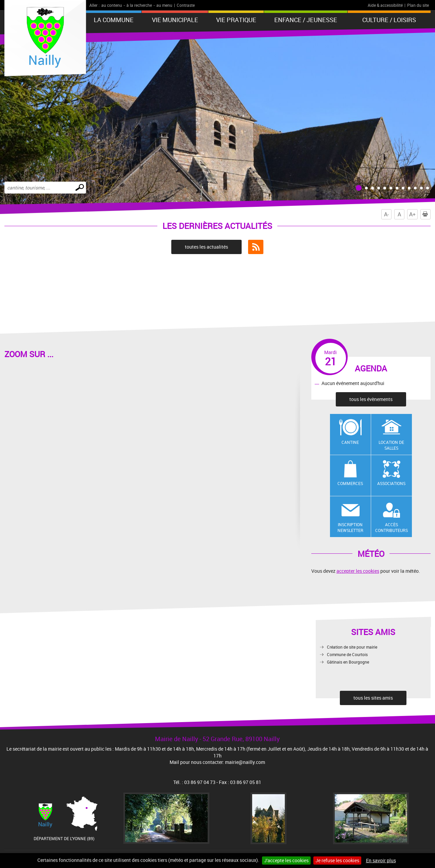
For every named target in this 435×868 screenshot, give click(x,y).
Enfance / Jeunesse (306, 20)
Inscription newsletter (350, 527)
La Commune (114, 20)
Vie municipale (175, 20)
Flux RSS (256, 247)
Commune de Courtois (347, 654)
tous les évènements (371, 399)
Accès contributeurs (391, 527)
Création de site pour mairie (352, 647)
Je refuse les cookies (337, 860)
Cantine (350, 442)
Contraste (186, 5)
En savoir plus (381, 860)
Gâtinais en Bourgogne (348, 662)
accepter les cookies (358, 571)
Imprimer (427, 214)
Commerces (350, 483)
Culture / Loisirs (389, 20)
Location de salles (391, 445)
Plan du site (418, 5)
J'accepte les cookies (286, 860)
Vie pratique (236, 20)
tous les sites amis (373, 698)
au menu (164, 5)
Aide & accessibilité (385, 5)
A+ (412, 214)
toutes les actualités (206, 247)
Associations (391, 483)
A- (386, 214)
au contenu (112, 5)
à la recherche (139, 5)
